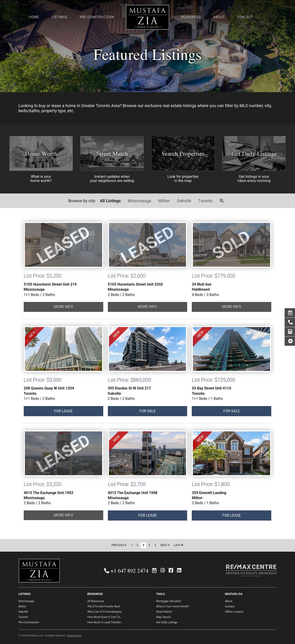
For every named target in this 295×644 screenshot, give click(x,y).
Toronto (205, 201)
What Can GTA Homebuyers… (105, 612)
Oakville (184, 201)
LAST (179, 545)
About (229, 601)
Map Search (163, 617)
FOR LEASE (63, 349)
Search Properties (183, 154)
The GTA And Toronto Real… (104, 606)
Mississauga (139, 201)
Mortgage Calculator (169, 601)
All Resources (96, 601)
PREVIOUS (119, 545)
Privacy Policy (74, 636)
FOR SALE (148, 349)
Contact (230, 606)
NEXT (165, 545)
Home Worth (41, 154)
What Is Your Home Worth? (173, 606)
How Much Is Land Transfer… (105, 622)
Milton (164, 201)
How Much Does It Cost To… (105, 617)
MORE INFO (63, 307)
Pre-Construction (29, 622)
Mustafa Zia (147, 18)
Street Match (112, 154)
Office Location (234, 612)
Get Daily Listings (254, 154)
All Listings (110, 201)
